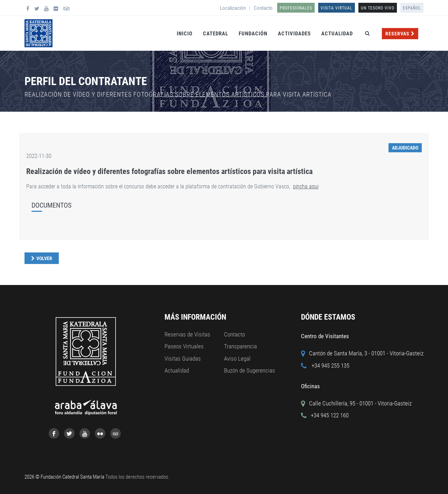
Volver (44, 258)
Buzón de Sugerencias (250, 370)
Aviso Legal (237, 359)
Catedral (216, 34)
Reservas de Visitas (187, 334)
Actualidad (337, 34)
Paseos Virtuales (184, 346)
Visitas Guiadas (183, 359)
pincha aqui (306, 186)
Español (412, 8)
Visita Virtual (337, 8)
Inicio (185, 34)
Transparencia (240, 346)
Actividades (294, 34)
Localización (233, 8)
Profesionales (296, 8)
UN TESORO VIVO (378, 8)
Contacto (263, 8)
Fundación (253, 34)
